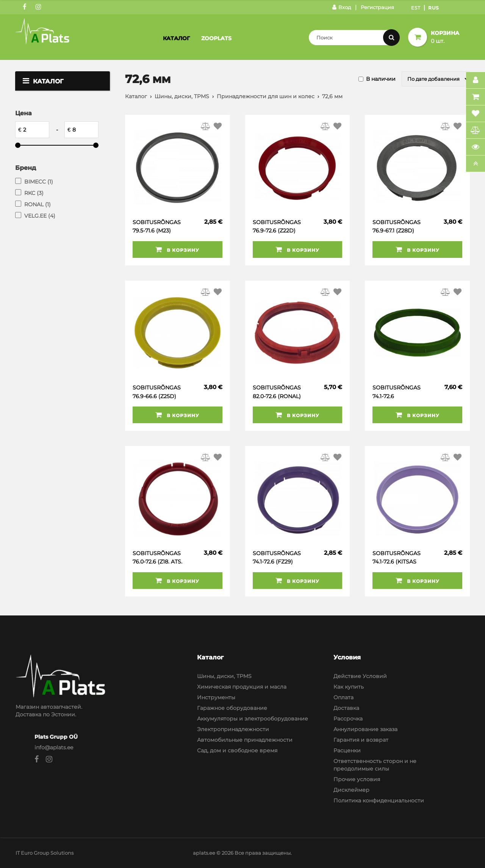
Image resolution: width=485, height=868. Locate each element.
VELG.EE (40, 216)
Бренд (26, 168)
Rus (434, 8)
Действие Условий (360, 676)
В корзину (177, 250)
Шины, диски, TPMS (182, 96)
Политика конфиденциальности (379, 801)
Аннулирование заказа (365, 729)
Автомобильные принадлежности (245, 740)
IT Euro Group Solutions (45, 853)
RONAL (38, 204)
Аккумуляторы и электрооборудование (253, 719)
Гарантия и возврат (361, 740)
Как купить (349, 687)
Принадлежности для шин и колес (266, 96)
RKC (34, 193)
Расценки (347, 750)
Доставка (346, 708)
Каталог (176, 38)
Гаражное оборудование (232, 708)
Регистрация (377, 7)
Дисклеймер (351, 790)
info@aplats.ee (54, 747)
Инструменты (216, 697)
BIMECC (39, 182)
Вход (342, 7)
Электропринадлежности (233, 729)
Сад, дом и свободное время (237, 750)
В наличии (381, 79)
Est (416, 8)
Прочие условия (357, 779)
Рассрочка (348, 719)
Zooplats (216, 38)
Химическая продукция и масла (242, 687)
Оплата (343, 697)
